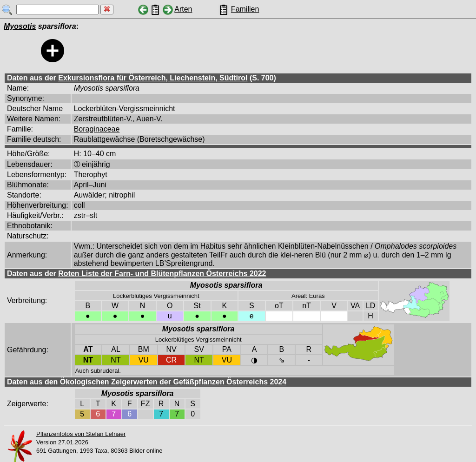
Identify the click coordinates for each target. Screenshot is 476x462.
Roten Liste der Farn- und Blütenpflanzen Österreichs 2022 (162, 274)
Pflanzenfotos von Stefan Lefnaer (81, 434)
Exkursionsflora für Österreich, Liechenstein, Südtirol (153, 78)
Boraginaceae (97, 129)
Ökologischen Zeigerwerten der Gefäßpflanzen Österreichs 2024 (173, 382)
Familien (245, 9)
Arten (183, 9)
